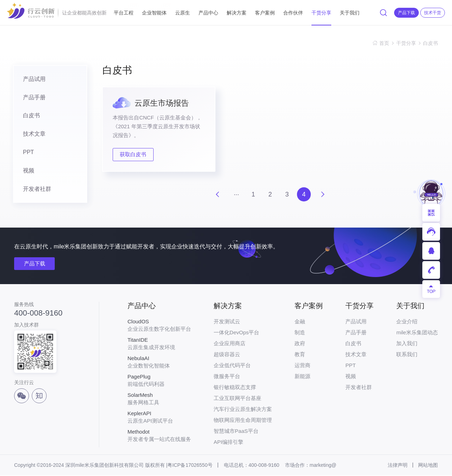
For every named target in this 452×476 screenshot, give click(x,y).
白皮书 (430, 43)
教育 (300, 355)
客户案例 (265, 13)
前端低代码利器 (159, 381)
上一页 (217, 195)
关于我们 (350, 13)
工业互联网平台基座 (237, 399)
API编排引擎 (228, 443)
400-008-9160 (38, 313)
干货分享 (321, 13)
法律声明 (398, 466)
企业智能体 (154, 10)
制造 (300, 333)
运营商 (302, 366)
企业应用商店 (230, 344)
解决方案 (237, 13)
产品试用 (32, 79)
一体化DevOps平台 (236, 333)
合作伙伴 (293, 13)
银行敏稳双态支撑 (235, 388)
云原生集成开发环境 (159, 344)
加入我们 (407, 344)
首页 (384, 43)
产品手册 (32, 97)
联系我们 (407, 355)
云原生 (183, 13)
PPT (26, 152)
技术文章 (32, 134)
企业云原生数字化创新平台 (159, 326)
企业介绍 (407, 322)
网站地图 (428, 466)
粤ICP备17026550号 (190, 466)
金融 (300, 322)
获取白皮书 (134, 155)
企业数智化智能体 (159, 363)
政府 (300, 344)
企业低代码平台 (232, 366)
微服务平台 (227, 377)
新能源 (302, 377)
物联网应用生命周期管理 (243, 421)
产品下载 (35, 264)
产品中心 (208, 13)
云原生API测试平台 (159, 418)
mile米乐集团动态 (417, 333)
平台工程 (124, 10)
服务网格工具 (159, 399)
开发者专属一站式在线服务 (159, 436)
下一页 (323, 195)
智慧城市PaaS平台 (236, 432)
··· (236, 194)
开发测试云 (227, 322)
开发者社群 (35, 189)
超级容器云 (227, 355)
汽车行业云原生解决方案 (243, 410)
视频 (26, 171)
